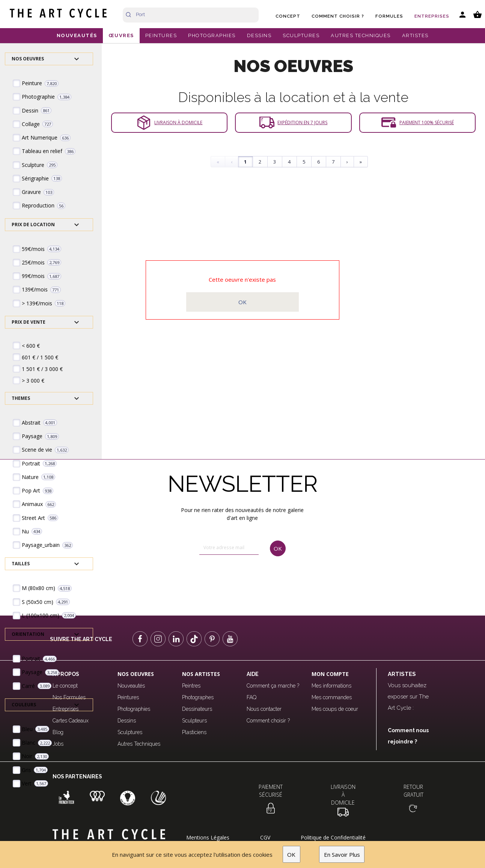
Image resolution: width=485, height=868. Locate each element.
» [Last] (361, 162)
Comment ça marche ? (273, 686)
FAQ (252, 697)
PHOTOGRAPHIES (212, 35)
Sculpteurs (194, 721)
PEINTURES (161, 35)
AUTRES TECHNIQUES (361, 35)
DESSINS (259, 35)
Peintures (128, 697)
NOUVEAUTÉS (77, 35)
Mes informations (331, 686)
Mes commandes (332, 697)
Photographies (134, 709)
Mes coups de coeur (335, 709)
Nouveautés (131, 686)
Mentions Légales (208, 837)
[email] (229, 548)
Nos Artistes (201, 674)
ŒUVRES (121, 35)
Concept (288, 16)
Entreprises (432, 16)
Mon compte (330, 674)
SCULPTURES (301, 35)
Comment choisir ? (338, 16)
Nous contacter (264, 709)
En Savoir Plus (342, 854)
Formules (389, 16)
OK (291, 854)
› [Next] (347, 162)
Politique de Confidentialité (333, 837)
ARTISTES (415, 35)
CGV (265, 837)
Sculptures (130, 732)
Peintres (191, 686)
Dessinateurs (197, 709)
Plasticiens (194, 732)
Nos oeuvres (136, 674)
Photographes (198, 697)
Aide (253, 674)
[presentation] (231, 579)
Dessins (127, 721)
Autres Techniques (139, 744)
